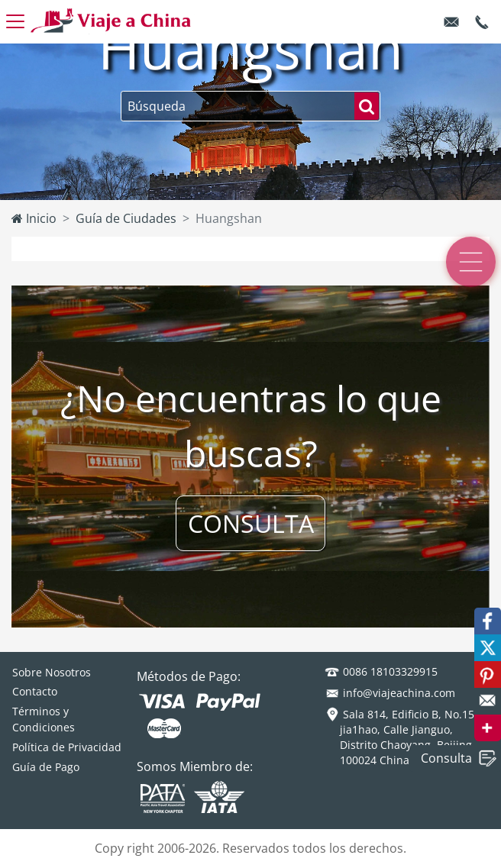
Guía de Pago (46, 767)
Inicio (34, 218)
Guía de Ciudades (126, 218)
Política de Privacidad (67, 747)
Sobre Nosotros (52, 672)
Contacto (35, 691)
